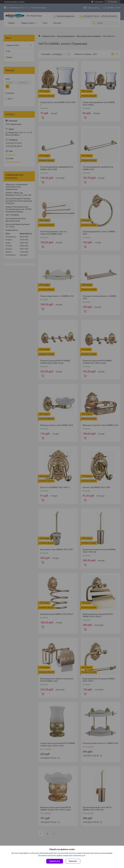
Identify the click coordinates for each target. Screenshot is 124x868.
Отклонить (73, 861)
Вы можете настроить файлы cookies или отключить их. (61, 856)
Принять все (55, 861)
